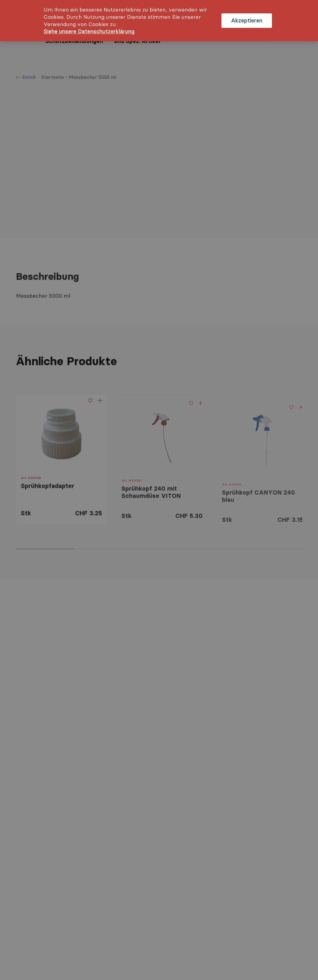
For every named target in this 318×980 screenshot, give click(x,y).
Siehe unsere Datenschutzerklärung (89, 31)
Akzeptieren (247, 20)
